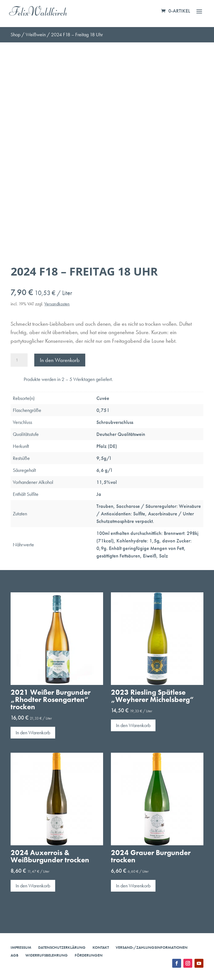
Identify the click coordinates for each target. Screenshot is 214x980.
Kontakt (101, 947)
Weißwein (36, 34)
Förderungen (89, 955)
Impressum (21, 947)
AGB (14, 955)
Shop (15, 34)
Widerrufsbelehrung (47, 955)
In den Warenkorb (60, 360)
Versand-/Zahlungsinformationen (152, 947)
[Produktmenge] (19, 360)
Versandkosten (57, 304)
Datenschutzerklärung (62, 947)
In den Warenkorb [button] (33, 732)
